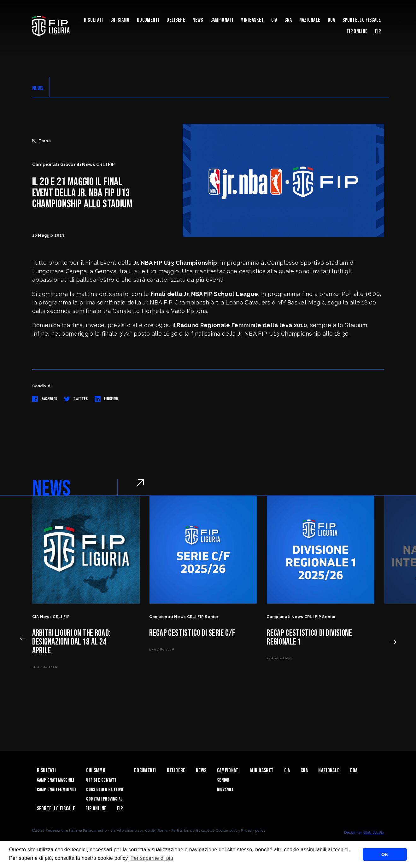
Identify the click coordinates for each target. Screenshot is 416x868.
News (198, 20)
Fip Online (357, 31)
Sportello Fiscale (362, 20)
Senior (223, 780)
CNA (288, 20)
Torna (42, 141)
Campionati (222, 20)
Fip (378, 31)
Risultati (94, 20)
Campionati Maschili (56, 780)
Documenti (148, 20)
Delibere (176, 20)
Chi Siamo (120, 20)
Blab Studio (374, 832)
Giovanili (225, 790)
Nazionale (310, 20)
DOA (331, 20)
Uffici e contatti (102, 780)
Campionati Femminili (56, 790)
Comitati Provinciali (105, 799)
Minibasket (252, 20)
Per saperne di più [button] (152, 858)
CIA (274, 20)
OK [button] (385, 854)
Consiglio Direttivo (105, 790)
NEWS (38, 88)
